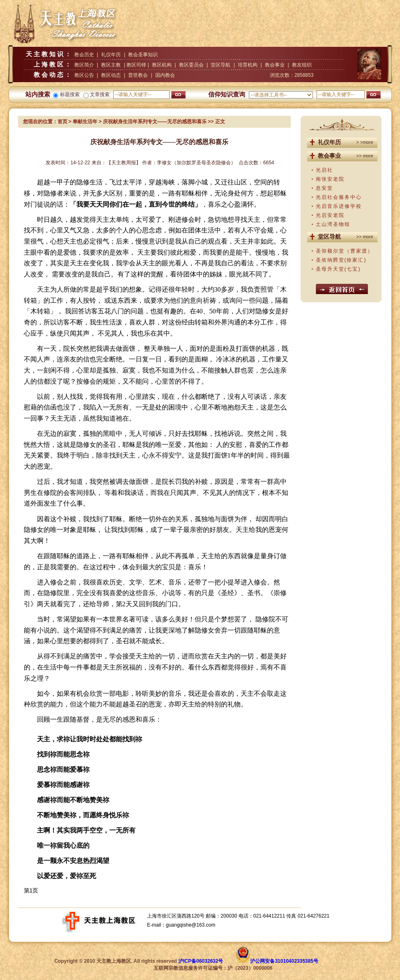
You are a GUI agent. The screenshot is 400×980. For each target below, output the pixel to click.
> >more (365, 142)
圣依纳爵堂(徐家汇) (341, 260)
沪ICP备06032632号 (201, 961)
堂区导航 (221, 65)
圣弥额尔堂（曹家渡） (345, 251)
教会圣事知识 (143, 55)
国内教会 (165, 75)
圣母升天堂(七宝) (338, 269)
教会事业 (275, 65)
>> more (365, 156)
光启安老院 (330, 215)
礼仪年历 (111, 55)
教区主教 (111, 65)
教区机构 (162, 65)
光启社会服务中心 (339, 197)
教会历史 (84, 55)
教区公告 (84, 75)
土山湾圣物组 (333, 224)
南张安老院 (330, 179)
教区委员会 (191, 65)
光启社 (324, 170)
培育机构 (248, 65)
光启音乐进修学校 (339, 206)
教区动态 (111, 75)
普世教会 (138, 75)
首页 (62, 122)
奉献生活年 (85, 122)
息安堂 (324, 188)
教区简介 (84, 65)
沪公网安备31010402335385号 (284, 961)
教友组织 (302, 65)
